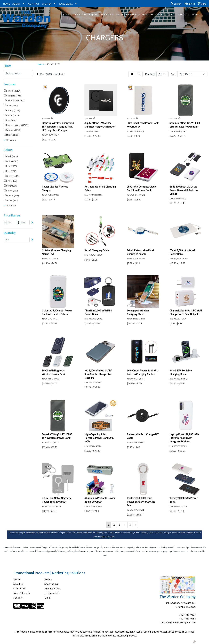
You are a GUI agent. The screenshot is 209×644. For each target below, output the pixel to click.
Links (47, 598)
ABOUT (16, 4)
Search (176, 4)
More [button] (195, 14)
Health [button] (146, 14)
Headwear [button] (131, 14)
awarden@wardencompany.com (178, 622)
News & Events (22, 593)
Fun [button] (118, 14)
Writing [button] (182, 14)
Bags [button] (91, 14)
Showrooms (51, 584)
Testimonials (52, 593)
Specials (18, 598)
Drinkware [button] (105, 14)
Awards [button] (79, 14)
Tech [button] (170, 14)
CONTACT (34, 4)
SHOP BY (47, 4)
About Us (18, 584)
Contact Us (20, 588)
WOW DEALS (66, 4)
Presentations (52, 588)
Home (17, 579)
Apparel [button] (65, 14)
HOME (7, 4)
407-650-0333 (188, 615)
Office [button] (159, 14)
